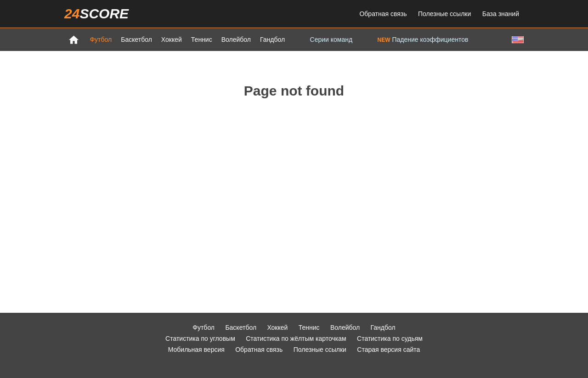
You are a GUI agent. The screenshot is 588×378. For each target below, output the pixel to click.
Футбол (101, 39)
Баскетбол (136, 39)
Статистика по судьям (390, 339)
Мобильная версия (196, 350)
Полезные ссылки (444, 14)
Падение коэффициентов (423, 39)
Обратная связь (383, 14)
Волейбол (236, 39)
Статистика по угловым (200, 339)
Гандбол (272, 39)
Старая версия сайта (388, 350)
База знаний (501, 14)
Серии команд (331, 39)
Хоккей (172, 39)
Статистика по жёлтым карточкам (296, 339)
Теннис (202, 39)
